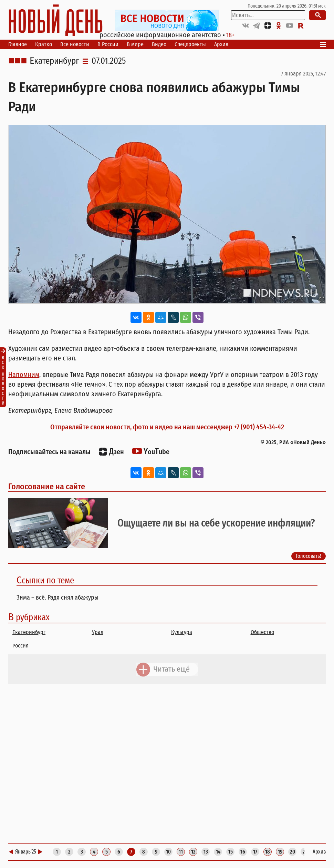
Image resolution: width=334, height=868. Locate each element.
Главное (18, 44)
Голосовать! (309, 556)
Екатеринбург (54, 61)
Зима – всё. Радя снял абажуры (58, 598)
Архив (221, 44)
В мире (135, 44)
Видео (159, 44)
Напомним (24, 375)
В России (108, 44)
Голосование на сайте (47, 487)
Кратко (44, 44)
